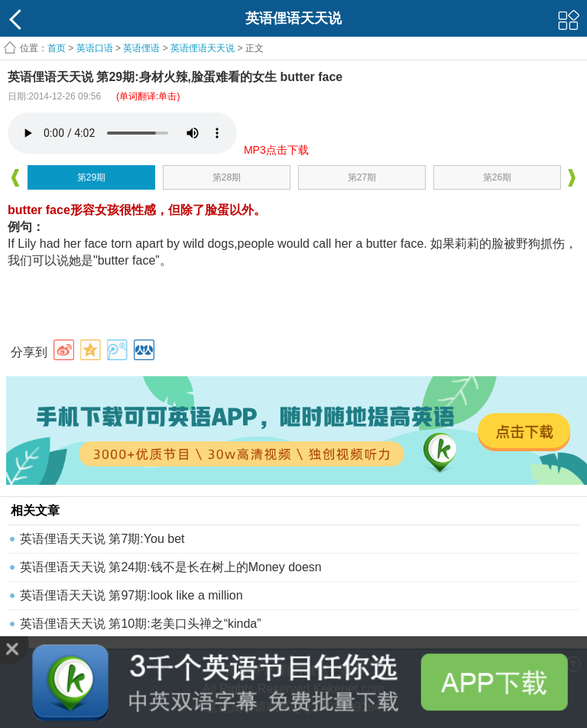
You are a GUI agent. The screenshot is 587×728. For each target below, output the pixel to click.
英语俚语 (141, 48)
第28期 (227, 177)
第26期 (497, 177)
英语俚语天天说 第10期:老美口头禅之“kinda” (141, 624)
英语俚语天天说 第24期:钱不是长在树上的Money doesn (171, 567)
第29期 (91, 177)
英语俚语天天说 (204, 48)
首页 (57, 48)
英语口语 (95, 48)
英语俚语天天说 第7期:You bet (102, 539)
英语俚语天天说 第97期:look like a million (131, 595)
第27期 (362, 177)
